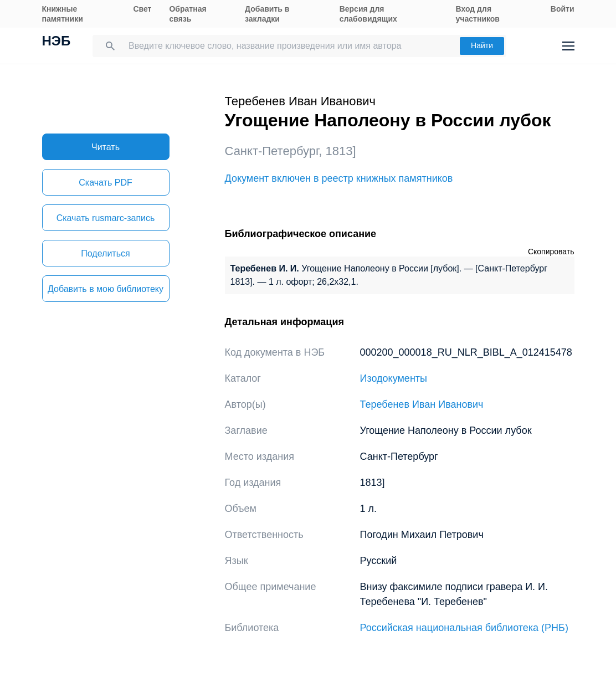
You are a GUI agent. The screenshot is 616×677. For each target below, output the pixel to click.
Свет (142, 9)
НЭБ (57, 42)
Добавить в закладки (267, 14)
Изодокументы (394, 378)
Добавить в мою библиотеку (106, 289)
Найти (482, 45)
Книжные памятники (63, 14)
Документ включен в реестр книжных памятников (339, 178)
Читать (106, 147)
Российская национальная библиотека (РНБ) (464, 628)
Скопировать (551, 252)
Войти (563, 9)
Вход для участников (478, 14)
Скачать (105, 183)
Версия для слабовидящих (368, 14)
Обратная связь (188, 14)
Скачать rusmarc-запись (106, 218)
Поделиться (105, 253)
